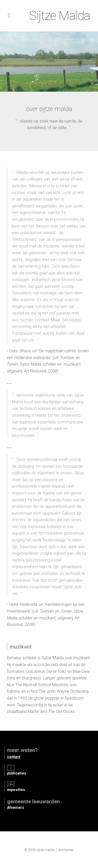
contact (14, 757)
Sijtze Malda (60, 16)
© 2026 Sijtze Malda (39, 850)
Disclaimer (66, 850)
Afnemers (16, 807)
